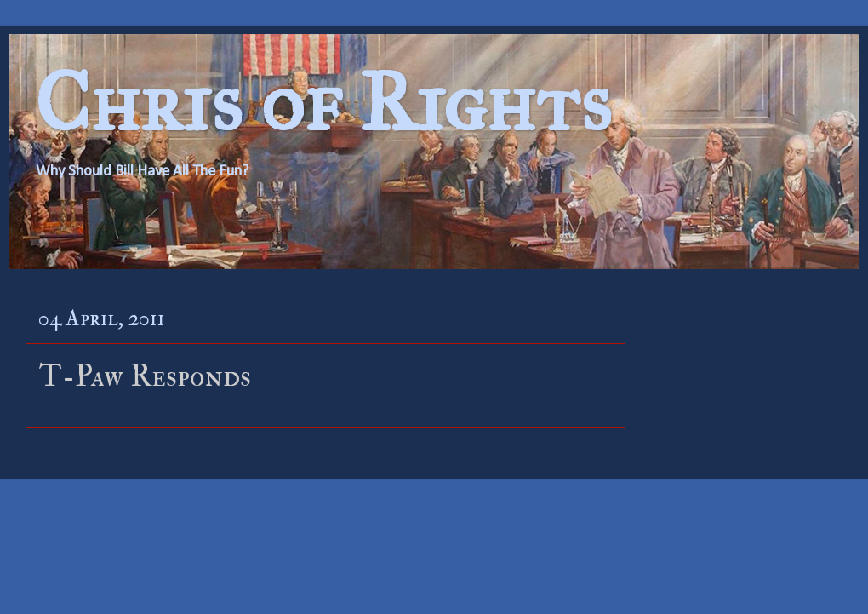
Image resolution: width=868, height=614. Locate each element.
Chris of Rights (323, 103)
